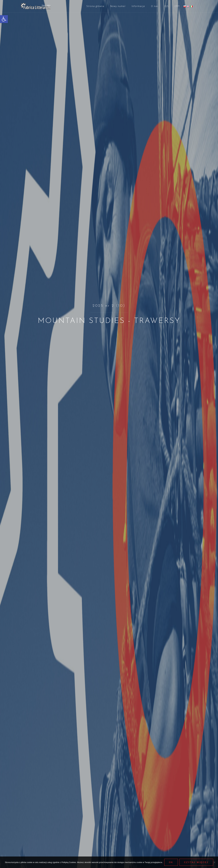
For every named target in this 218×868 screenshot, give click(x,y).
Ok (171, 862)
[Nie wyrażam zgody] (214, 862)
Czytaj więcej (196, 862)
